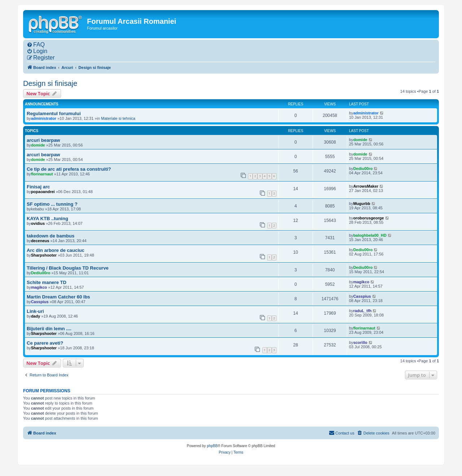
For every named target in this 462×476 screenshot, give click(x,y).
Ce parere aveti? (45, 343)
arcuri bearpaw (43, 140)
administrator (44, 118)
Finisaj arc (38, 187)
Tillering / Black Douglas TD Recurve (68, 268)
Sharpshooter (44, 255)
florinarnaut (42, 174)
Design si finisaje (50, 83)
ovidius (38, 223)
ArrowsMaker (366, 186)
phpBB (212, 446)
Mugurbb (362, 204)
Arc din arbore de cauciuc (56, 250)
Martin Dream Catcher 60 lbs (58, 297)
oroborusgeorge (369, 218)
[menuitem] (36, 45)
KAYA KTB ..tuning (47, 219)
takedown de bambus (51, 236)
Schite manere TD (47, 282)
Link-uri (35, 311)
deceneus (40, 241)
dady (36, 316)
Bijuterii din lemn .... (49, 329)
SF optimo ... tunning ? (52, 204)
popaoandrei (43, 192)
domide (38, 145)
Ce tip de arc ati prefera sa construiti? (69, 169)
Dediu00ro (363, 169)
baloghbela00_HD (370, 235)
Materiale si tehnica (118, 118)
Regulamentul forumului (54, 113)
